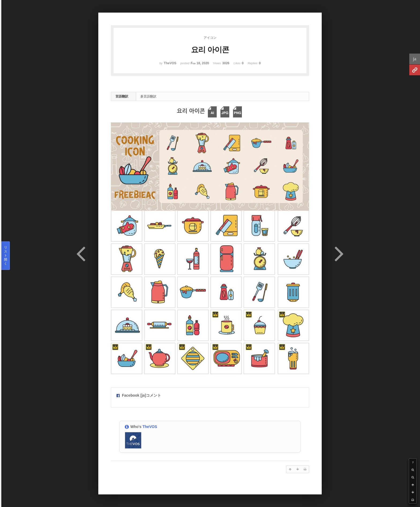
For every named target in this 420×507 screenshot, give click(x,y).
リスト (6, 256)
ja (415, 59)
